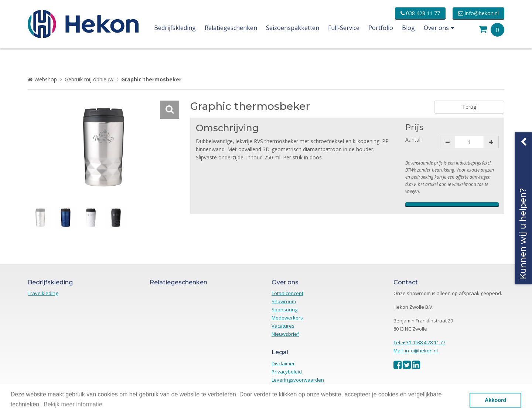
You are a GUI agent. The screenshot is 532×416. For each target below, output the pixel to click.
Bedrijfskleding (175, 28)
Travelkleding (43, 293)
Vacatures (283, 326)
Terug (469, 107)
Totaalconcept (287, 293)
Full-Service (344, 28)
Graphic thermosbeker (151, 79)
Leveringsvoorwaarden (298, 380)
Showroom (284, 301)
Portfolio (381, 28)
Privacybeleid (287, 372)
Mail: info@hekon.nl (416, 351)
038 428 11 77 (420, 13)
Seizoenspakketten (293, 28)
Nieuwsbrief (285, 334)
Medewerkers (287, 318)
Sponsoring (284, 310)
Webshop (46, 79)
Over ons (439, 28)
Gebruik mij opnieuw (89, 79)
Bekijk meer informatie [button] (73, 404)
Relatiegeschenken (231, 28)
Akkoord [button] (495, 400)
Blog (408, 28)
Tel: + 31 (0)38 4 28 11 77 (419, 342)
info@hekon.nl (478, 13)
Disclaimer (283, 363)
